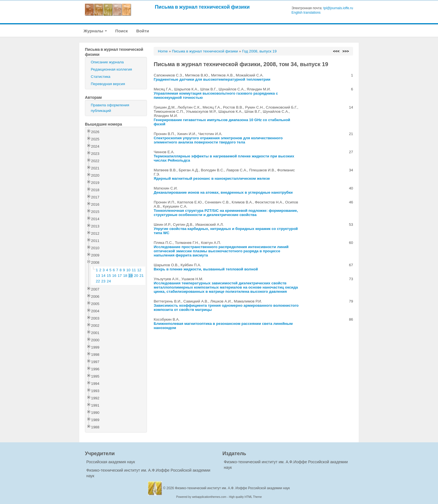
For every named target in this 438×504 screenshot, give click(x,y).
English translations (306, 13)
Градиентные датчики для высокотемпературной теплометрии (212, 79)
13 (98, 276)
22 (98, 281)
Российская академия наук (111, 462)
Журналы (95, 31)
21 (141, 276)
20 (136, 276)
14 (103, 276)
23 (103, 281)
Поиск (122, 31)
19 (131, 276)
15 (109, 276)
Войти (143, 31)
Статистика (101, 77)
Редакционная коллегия (111, 69)
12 (139, 270)
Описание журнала (107, 62)
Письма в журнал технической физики (202, 7)
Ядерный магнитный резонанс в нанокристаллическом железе (212, 178)
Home (163, 51)
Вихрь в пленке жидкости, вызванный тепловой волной (206, 269)
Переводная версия (108, 84)
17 (120, 276)
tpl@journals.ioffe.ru (338, 8)
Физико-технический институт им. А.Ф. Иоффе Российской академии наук (232, 488)
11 (134, 270)
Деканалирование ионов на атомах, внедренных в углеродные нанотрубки (223, 192)
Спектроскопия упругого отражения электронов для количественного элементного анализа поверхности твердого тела (218, 140)
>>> (346, 51)
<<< (336, 51)
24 (109, 281)
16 (114, 276)
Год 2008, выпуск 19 (259, 51)
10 (128, 270)
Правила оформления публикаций (110, 108)
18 (125, 276)
